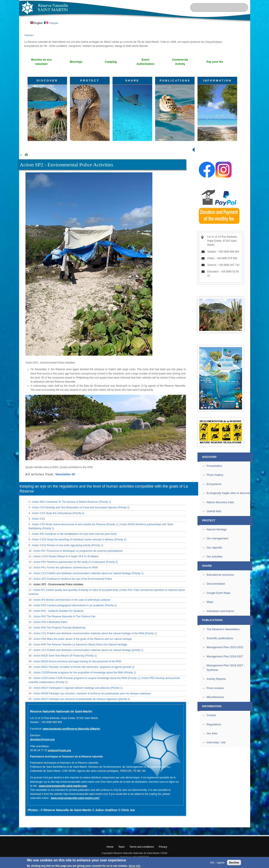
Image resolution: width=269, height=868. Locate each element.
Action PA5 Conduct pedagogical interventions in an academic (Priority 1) (75, 605)
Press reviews (215, 688)
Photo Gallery (215, 475)
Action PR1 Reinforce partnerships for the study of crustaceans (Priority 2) (76, 562)
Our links (212, 733)
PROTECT (90, 81)
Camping (111, 62)
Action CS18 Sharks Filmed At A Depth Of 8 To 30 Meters (66, 556)
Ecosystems (214, 484)
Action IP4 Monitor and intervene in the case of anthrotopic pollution (72, 600)
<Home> (29, 35)
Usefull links (214, 511)
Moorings (76, 62)
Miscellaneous (215, 697)
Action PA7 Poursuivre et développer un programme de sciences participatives (78, 551)
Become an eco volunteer (41, 62)
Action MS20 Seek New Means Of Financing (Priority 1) (65, 656)
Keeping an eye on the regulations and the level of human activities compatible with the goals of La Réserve (104, 489)
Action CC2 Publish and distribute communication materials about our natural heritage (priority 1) (88, 650)
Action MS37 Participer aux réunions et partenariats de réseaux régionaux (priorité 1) (82, 699)
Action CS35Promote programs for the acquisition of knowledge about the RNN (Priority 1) (85, 673)
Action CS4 (39, 519)
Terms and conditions (142, 847)
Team (121, 847)
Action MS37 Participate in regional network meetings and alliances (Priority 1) (78, 688)
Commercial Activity (180, 62)
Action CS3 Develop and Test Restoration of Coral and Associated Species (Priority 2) (81, 507)
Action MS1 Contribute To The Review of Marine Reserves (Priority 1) (71, 502)
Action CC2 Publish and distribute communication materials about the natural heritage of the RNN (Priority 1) (95, 633)
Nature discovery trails (220, 502)
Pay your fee (215, 62)
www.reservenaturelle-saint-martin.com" (75, 798)
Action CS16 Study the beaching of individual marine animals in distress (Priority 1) (79, 540)
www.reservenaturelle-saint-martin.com (63, 786)
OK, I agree (217, 863)
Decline (234, 863)
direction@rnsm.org (42, 739)
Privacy (163, 847)
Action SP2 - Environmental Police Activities (58, 584)
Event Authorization (146, 62)
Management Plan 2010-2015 (225, 647)
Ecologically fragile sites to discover (228, 493)
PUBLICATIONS (175, 81)
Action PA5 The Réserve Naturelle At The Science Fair (64, 617)
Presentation (214, 466)
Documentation (216, 584)
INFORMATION (217, 81)
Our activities (215, 557)
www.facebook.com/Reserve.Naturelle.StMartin (71, 729)
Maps (210, 602)
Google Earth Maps (218, 593)
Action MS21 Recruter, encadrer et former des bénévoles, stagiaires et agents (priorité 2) (84, 667)
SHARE (132, 81)
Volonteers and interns (220, 611)
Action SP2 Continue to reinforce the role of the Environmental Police (73, 579)
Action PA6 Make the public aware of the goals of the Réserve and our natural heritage (82, 639)
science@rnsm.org (59, 750)
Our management (217, 538)
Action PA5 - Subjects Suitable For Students (58, 611)
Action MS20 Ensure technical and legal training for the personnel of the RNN (77, 661)
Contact (211, 715)
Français (51, 23)
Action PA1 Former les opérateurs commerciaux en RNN (66, 568)
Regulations (214, 724)
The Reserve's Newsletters (223, 629)
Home (26, 155)
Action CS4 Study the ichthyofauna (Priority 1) (58, 513)
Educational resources (220, 575)
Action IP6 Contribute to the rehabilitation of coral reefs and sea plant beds (74, 534)
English (36, 23)
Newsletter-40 (65, 474)
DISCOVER (47, 81)
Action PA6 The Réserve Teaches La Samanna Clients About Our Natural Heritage (80, 645)
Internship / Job (216, 742)
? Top (260, 824)
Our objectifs (214, 548)
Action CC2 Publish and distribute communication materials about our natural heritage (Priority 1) (88, 573)
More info (135, 866)
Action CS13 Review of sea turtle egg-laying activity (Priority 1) (68, 545)
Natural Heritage (217, 529)
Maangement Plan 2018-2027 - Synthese (226, 668)
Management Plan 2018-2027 (225, 656)
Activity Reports (216, 679)
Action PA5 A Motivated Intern (50, 622)
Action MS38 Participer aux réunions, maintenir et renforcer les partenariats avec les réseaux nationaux (92, 694)
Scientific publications (220, 638)
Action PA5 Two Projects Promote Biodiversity (59, 628)
